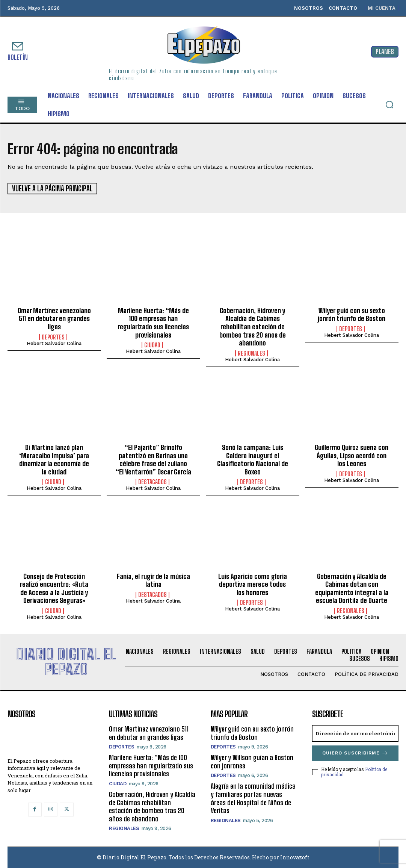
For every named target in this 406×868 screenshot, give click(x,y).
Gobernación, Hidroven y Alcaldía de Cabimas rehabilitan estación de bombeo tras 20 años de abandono (253, 326)
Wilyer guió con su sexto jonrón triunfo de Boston (352, 314)
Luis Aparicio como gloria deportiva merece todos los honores (253, 584)
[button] (389, 105)
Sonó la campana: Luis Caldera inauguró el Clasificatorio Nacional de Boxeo (253, 459)
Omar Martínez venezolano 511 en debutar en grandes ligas (54, 318)
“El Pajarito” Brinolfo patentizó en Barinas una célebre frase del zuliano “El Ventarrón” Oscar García (153, 459)
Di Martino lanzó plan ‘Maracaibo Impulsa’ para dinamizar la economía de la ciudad (54, 459)
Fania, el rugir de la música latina (153, 580)
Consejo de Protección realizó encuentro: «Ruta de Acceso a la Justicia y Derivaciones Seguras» (54, 588)
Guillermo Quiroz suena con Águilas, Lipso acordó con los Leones (352, 455)
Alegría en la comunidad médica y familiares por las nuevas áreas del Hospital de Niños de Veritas (253, 798)
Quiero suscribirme (355, 753)
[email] (355, 733)
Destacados (152, 482)
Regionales (251, 353)
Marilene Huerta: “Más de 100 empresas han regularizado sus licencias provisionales (153, 322)
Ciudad (152, 345)
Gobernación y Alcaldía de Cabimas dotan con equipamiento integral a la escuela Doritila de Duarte (352, 588)
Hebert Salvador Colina (54, 343)
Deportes (53, 337)
